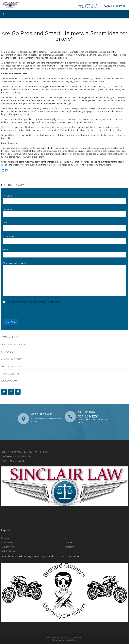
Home (67, 538)
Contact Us (70, 547)
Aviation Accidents (12, 359)
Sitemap (5, 538)
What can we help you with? (15, 263)
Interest (7, 250)
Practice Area (7, 542)
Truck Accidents (10, 374)
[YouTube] (18, 392)
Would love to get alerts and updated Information (33, 302)
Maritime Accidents (12, 366)
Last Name (8, 209)
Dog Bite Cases (9, 381)
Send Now (10, 322)
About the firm (8, 547)
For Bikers (69, 542)
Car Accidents (9, 352)
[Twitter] (4, 392)
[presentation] (24, 317)
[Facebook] (11, 392)
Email (6, 223)
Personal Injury (10, 337)
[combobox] (64, 255)
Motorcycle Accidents (14, 344)
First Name (8, 196)
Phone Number (10, 236)
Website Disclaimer (10, 551)
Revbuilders (70, 640)
